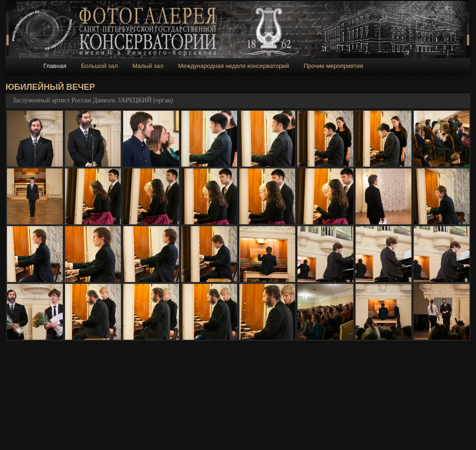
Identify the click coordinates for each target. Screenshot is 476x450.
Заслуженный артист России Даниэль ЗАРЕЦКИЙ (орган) (93, 100)
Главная (55, 66)
